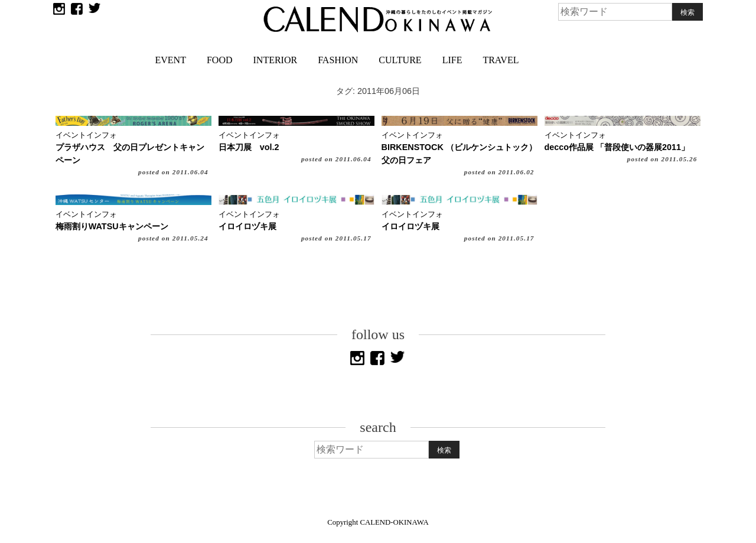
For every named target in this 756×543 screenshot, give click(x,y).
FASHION (338, 60)
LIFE (452, 60)
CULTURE (400, 60)
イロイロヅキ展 (247, 226)
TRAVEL (501, 60)
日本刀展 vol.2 (249, 147)
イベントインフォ (86, 135)
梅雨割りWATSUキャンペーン (112, 226)
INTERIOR (276, 60)
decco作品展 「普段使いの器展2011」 (617, 147)
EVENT (171, 60)
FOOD (220, 60)
